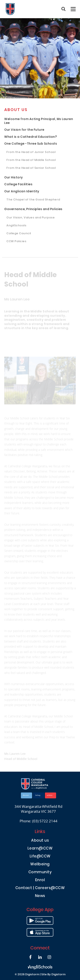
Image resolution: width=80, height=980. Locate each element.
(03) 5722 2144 (45, 821)
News (40, 896)
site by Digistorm (53, 975)
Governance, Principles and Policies (33, 210)
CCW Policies (16, 242)
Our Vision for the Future (24, 130)
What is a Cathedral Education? (31, 137)
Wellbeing (40, 865)
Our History (14, 178)
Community (40, 873)
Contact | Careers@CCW (40, 888)
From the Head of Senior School (31, 168)
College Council (19, 234)
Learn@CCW (40, 849)
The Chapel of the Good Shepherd (33, 200)
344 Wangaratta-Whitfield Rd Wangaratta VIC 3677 (38, 809)
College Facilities (18, 185)
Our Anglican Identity (22, 192)
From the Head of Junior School (31, 153)
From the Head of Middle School (31, 160)
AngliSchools (16, 226)
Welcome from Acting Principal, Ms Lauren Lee (39, 121)
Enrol (40, 880)
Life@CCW (40, 857)
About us (16, 110)
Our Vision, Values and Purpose (31, 218)
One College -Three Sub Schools (31, 144)
